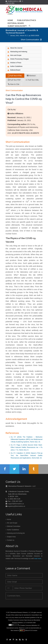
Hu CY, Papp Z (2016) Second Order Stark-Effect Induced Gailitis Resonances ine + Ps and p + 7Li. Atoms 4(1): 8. (27, 447)
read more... (38, 559)
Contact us (10, 541)
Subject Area (11, 537)
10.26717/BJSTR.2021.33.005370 (25, 133)
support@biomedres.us (16, 504)
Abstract (31, 76)
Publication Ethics (27, 20)
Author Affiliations (15, 114)
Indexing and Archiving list (15, 534)
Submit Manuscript (17, 26)
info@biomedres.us (12, 1)
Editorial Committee (13, 527)
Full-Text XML (32, 80)
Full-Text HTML (15, 76)
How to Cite (14, 84)
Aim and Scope (11, 523)
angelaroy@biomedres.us (16, 506)
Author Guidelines (12, 530)
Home (8, 520)
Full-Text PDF (14, 80)
